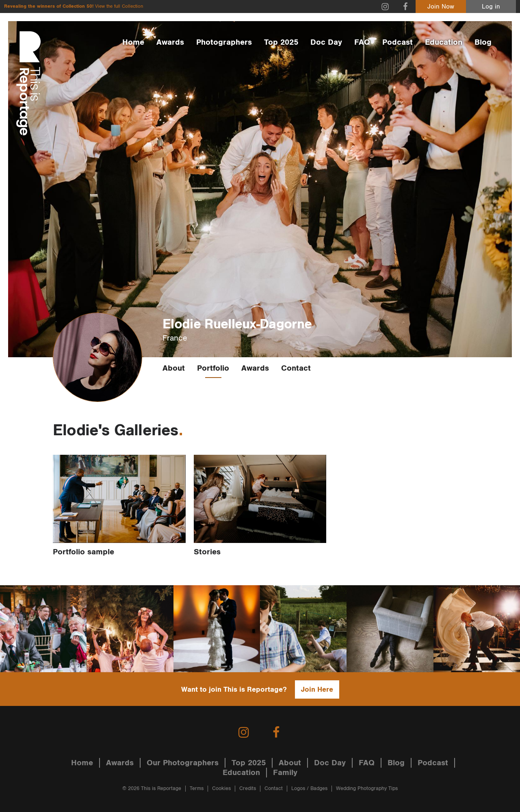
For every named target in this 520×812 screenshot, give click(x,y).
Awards (170, 42)
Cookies (221, 789)
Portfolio (213, 368)
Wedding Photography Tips (367, 789)
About (174, 368)
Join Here (317, 689)
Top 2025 (281, 42)
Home (133, 42)
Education (444, 42)
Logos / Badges (309, 789)
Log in (491, 7)
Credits (248, 789)
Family (285, 773)
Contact (296, 368)
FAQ (362, 42)
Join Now (441, 7)
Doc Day (326, 42)
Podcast (398, 42)
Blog (483, 42)
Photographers (224, 42)
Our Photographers (183, 763)
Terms (197, 789)
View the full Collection (119, 6)
